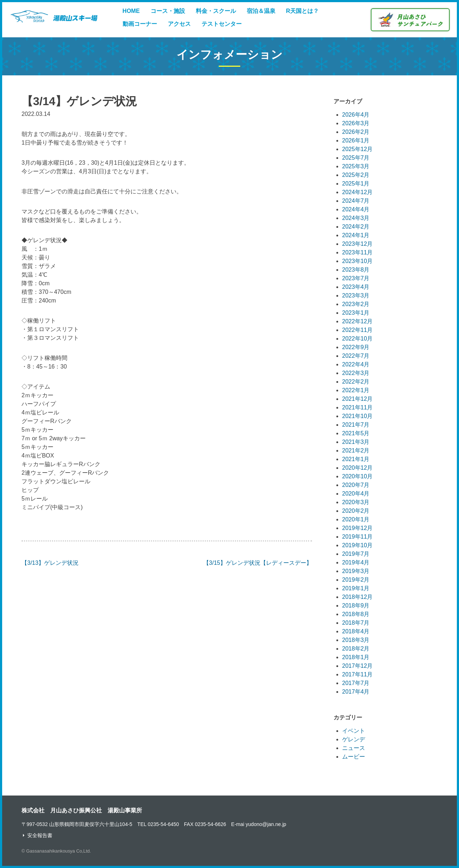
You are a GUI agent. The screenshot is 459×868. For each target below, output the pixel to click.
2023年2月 (356, 304)
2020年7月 (356, 485)
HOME (131, 11)
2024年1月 (356, 235)
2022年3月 (356, 373)
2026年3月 (356, 123)
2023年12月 (357, 244)
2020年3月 (356, 502)
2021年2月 (356, 451)
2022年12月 (357, 321)
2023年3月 (356, 295)
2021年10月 (357, 416)
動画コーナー (140, 24)
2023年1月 (356, 313)
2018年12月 (357, 597)
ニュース (354, 748)
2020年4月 (356, 494)
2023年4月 (356, 287)
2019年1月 (356, 588)
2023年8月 (356, 270)
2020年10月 (357, 476)
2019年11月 (357, 537)
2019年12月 (357, 528)
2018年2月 (356, 649)
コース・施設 (168, 11)
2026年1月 (356, 140)
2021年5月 (356, 433)
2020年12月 (357, 468)
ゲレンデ (354, 739)
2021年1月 (356, 459)
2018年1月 (356, 657)
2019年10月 (357, 545)
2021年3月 (356, 442)
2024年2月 (356, 227)
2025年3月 (356, 166)
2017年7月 (356, 683)
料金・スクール (216, 11)
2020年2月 (356, 511)
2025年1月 (356, 184)
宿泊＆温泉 (261, 11)
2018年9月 (356, 606)
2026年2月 (356, 132)
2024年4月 (356, 209)
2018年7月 (356, 623)
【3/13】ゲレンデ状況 (50, 563)
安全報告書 (40, 835)
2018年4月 (356, 631)
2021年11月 (357, 407)
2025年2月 (356, 175)
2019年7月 (356, 554)
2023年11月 (357, 252)
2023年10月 (357, 261)
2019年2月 (356, 580)
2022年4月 (356, 364)
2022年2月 (356, 382)
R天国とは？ (303, 11)
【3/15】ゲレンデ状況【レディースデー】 (258, 563)
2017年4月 (356, 692)
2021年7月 (356, 425)
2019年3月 (356, 571)
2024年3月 (356, 218)
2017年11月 (357, 674)
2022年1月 (356, 390)
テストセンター (222, 24)
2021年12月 (357, 399)
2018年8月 (356, 614)
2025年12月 (357, 149)
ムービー (354, 757)
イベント (354, 731)
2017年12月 (357, 666)
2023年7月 (356, 278)
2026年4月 (356, 115)
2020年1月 (356, 519)
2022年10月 (357, 339)
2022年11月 (357, 330)
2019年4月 (356, 562)
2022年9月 (356, 347)
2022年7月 (356, 356)
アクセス (179, 24)
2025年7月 (356, 158)
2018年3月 (356, 640)
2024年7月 (356, 201)
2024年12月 (357, 192)
